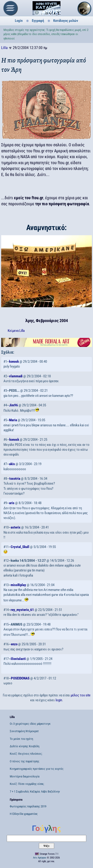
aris (12, 503)
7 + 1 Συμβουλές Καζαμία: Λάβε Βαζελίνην (35, 791)
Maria (13, 420)
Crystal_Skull (20, 547)
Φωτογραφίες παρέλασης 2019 (28, 806)
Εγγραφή (38, 21)
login (59, 700)
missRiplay (18, 585)
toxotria (15, 479)
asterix (16, 527)
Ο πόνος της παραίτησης (25, 761)
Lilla (4, 48)
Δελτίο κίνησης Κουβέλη (25, 746)
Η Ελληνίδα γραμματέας (24, 814)
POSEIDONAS (20, 678)
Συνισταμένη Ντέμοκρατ (24, 731)
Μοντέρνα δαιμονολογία (25, 776)
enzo (14, 644)
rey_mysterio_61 (22, 610)
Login (19, 21)
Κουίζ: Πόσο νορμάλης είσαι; (27, 784)
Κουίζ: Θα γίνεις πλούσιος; (26, 754)
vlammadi (16, 376)
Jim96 (13, 405)
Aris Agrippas (40, 858)
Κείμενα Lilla (16, 331)
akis (12, 464)
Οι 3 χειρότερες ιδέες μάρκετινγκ (30, 724)
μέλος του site (81, 695)
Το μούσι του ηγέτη (21, 739)
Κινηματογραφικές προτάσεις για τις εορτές (37, 769)
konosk (14, 362)
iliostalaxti (18, 659)
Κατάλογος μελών (66, 21)
